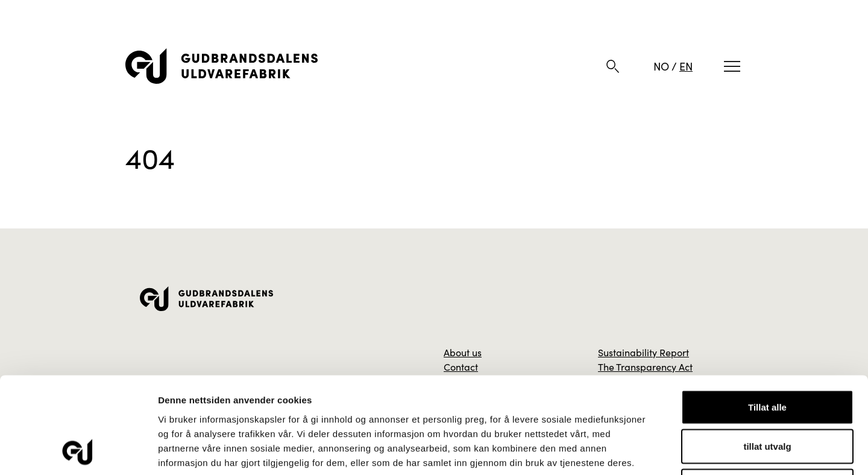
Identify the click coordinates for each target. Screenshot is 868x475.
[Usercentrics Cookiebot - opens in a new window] (78, 451)
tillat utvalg (767, 357)
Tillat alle (767, 317)
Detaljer (642, 451)
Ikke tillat (767, 396)
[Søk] (613, 66)
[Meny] (732, 66)
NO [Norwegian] (661, 66)
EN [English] (686, 66)
